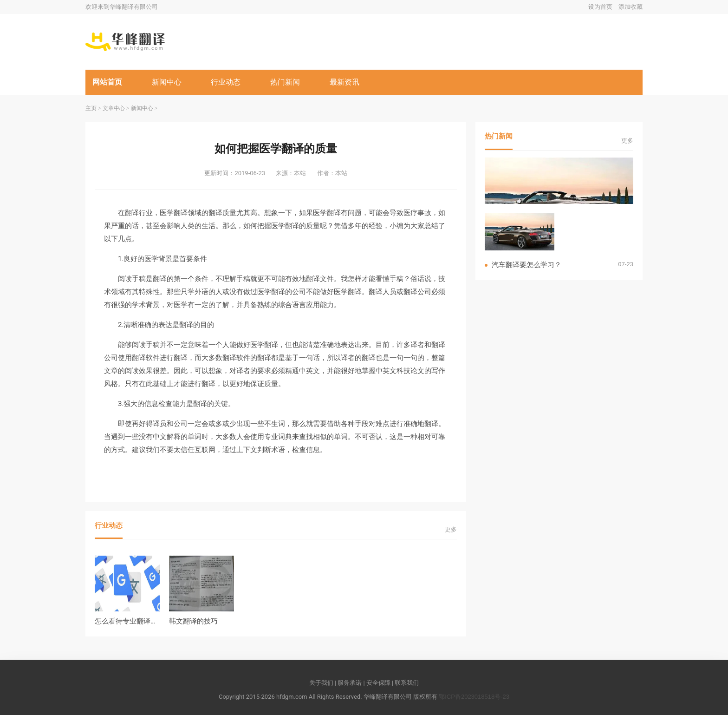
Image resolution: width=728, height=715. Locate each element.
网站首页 (107, 82)
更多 (451, 529)
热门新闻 (285, 82)
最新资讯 (344, 82)
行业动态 (226, 82)
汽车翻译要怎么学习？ (526, 265)
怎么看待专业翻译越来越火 (136, 621)
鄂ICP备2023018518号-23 (474, 697)
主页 (91, 108)
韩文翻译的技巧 (193, 621)
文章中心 (114, 108)
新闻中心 (167, 82)
